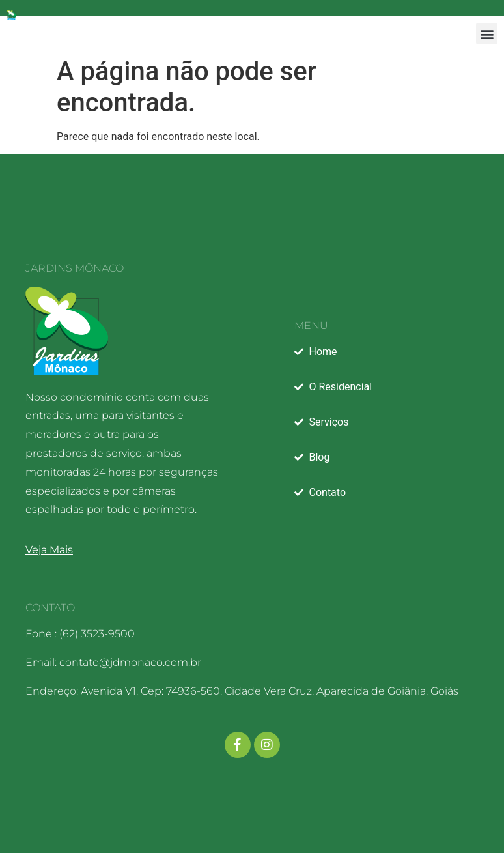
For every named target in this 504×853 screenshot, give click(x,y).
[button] (487, 34)
